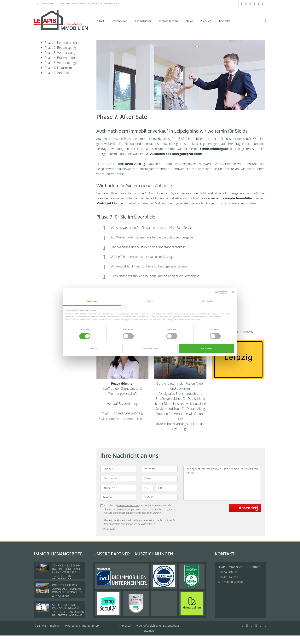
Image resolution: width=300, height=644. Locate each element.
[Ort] (167, 488)
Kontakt (224, 21)
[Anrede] (118, 469)
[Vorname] (160, 469)
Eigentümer (143, 21)
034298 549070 (47, 3)
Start (101, 21)
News (190, 21)
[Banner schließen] (233, 292)
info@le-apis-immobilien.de (127, 419)
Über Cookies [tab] (208, 301)
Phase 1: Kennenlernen (61, 43)
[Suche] (267, 24)
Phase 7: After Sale (58, 73)
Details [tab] (150, 301)
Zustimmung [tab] (92, 301)
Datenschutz (171, 626)
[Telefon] (118, 497)
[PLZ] (147, 488)
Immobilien (120, 21)
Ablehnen (93, 348)
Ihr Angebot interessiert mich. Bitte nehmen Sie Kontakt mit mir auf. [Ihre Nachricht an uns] (222, 483)
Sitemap (149, 631)
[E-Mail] (160, 497)
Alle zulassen (207, 348)
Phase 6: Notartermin (59, 68)
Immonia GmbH (89, 626)
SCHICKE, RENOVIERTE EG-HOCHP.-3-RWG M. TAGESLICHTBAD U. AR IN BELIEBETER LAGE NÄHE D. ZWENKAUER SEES (68, 612)
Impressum (126, 626)
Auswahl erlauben (150, 348)
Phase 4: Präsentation (60, 58)
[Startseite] (61, 21)
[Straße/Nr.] (118, 488)
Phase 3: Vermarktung (60, 53)
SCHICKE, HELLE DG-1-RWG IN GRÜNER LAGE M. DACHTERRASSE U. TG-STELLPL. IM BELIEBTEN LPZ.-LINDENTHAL (66, 574)
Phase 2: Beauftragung (60, 48)
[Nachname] (118, 478)
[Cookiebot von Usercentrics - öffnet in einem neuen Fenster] (210, 292)
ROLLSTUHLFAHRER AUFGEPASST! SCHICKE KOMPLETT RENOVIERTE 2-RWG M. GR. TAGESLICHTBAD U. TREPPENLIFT (67, 594)
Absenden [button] (248, 508)
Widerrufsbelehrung (148, 626)
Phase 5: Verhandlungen (62, 63)
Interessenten (168, 21)
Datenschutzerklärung (129, 505)
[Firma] (160, 478)
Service (206, 21)
